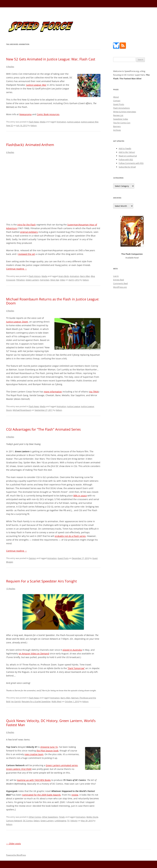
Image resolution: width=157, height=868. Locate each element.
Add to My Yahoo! (127, 152)
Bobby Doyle (92, 817)
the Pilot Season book (47, 751)
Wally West (56, 701)
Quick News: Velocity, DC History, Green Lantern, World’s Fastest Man (51, 723)
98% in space (80, 496)
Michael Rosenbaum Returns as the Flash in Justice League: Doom (53, 301)
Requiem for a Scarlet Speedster (36, 701)
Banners (117, 126)
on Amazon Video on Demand (34, 654)
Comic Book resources (48, 114)
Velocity (74, 821)
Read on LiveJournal (128, 156)
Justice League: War (36, 85)
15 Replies (11, 589)
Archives (117, 130)
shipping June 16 (49, 747)
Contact (117, 101)
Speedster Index (121, 119)
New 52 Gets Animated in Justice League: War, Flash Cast (51, 59)
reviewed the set (26, 254)
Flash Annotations (121, 108)
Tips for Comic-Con (122, 123)
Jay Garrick (16, 701)
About (116, 97)
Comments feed (120, 283)
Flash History (35, 276)
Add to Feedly (125, 148)
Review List (118, 115)
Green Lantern (32, 280)
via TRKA (94, 392)
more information (53, 392)
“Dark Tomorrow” (76, 668)
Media (43, 122)
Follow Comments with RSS (131, 163)
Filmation (21, 280)
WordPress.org (120, 287)
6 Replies (10, 152)
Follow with (126, 159)
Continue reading (16, 269)
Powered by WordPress (16, 855)
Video (63, 280)
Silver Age (55, 280)
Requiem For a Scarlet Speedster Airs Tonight (41, 581)
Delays (37, 821)
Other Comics (35, 817)
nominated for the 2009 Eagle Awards (41, 795)
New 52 (10, 125)
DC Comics (28, 821)
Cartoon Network (14, 821)
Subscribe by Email (127, 167)
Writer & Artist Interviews (125, 112)
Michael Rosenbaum (22, 410)
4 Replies (10, 67)
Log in (116, 276)
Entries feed (119, 280)
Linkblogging (60, 821)
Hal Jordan (45, 280)
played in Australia (72, 650)
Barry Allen (85, 276)
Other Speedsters (50, 817)
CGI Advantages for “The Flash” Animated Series (43, 429)
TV (68, 821)
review (75, 795)
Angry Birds (64, 276)
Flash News (34, 122)
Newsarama (25, 114)
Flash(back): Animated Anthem (30, 145)
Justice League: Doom (17, 322)
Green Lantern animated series (62, 765)
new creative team (34, 754)
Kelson (34, 125)
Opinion (32, 558)
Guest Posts (63, 558)
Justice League (74, 122)
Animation (61, 122)
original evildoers (29, 232)
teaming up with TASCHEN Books (34, 780)
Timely (62, 817)
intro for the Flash (27, 225)
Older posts (13, 844)
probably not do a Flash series (70, 536)
